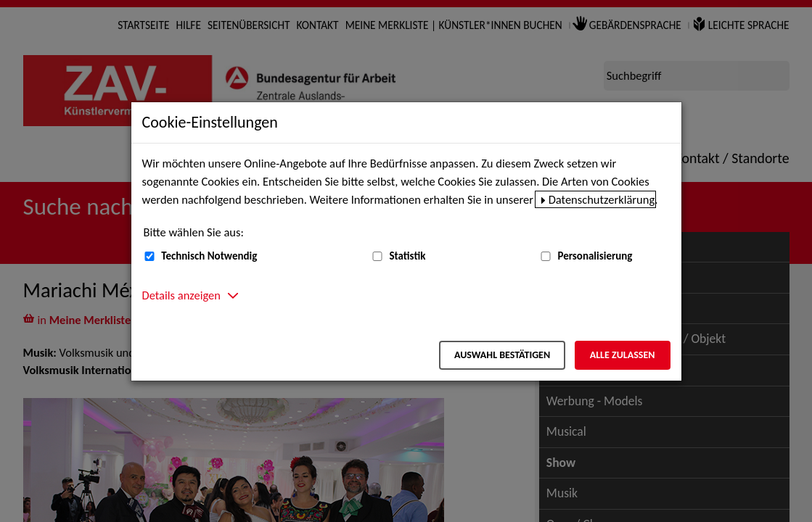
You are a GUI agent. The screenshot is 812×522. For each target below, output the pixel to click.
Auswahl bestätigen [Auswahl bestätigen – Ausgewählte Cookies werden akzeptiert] (502, 355)
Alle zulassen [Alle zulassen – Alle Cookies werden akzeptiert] (623, 355)
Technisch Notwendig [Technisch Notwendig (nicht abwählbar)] (209, 256)
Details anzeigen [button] (181, 295)
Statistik (407, 256)
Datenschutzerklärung (602, 199)
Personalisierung (595, 256)
